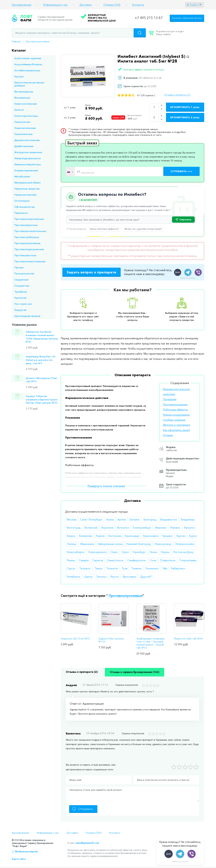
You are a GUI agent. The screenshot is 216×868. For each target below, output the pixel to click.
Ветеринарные (24, 92)
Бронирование (22, 5)
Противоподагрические (29, 249)
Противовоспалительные (30, 231)
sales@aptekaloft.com (87, 843)
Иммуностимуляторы (28, 164)
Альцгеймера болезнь (28, 64)
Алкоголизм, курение (28, 58)
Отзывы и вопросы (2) (177, 95)
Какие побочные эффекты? (104, 229)
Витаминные (22, 98)
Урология (20, 298)
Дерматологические (27, 140)
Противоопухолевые (38, 41)
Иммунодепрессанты (28, 158)
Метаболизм (22, 176)
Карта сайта (19, 859)
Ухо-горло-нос (23, 304)
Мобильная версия (26, 851)
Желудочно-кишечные (28, 152)
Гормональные (23, 134)
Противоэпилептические (30, 261)
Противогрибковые (27, 237)
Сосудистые (22, 286)
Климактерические (26, 170)
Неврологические (25, 195)
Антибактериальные (27, 70)
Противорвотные (25, 255)
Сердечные (21, 280)
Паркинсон (21, 213)
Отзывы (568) (112, 5)
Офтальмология (24, 207)
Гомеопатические (25, 128)
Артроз (19, 76)
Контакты (138, 5)
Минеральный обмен (27, 183)
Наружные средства (27, 189)
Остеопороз (22, 201)
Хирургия (20, 310)
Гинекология (22, 122)
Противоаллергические (29, 219)
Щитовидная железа (27, 316)
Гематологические (26, 104)
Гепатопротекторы (26, 116)
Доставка (86, 5)
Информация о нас (55, 5)
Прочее (19, 267)
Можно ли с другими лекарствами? (143, 229)
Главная (16, 41)
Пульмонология (24, 273)
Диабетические (24, 146)
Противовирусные (26, 225)
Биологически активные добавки (29, 84)
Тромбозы (21, 292)
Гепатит (19, 110)
